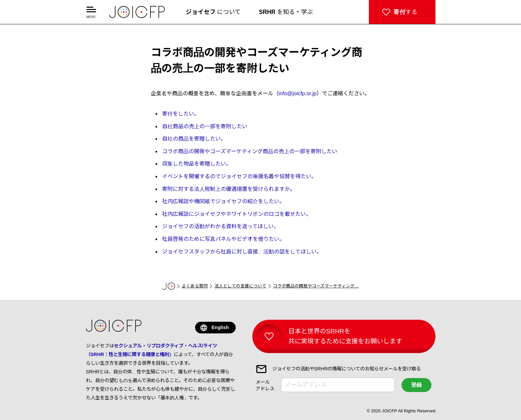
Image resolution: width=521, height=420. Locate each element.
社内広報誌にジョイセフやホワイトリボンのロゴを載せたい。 (237, 214)
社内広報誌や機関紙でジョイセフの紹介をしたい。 (223, 201)
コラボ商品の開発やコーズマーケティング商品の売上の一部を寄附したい (250, 151)
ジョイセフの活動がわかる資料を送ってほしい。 (221, 226)
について (213, 12)
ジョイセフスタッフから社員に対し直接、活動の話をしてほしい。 (242, 252)
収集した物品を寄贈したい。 (197, 164)
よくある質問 (195, 286)
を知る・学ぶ (286, 12)
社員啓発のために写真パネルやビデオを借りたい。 (223, 239)
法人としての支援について (240, 286)
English (220, 327)
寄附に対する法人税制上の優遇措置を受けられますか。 (229, 189)
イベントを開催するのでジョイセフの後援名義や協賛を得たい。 (239, 176)
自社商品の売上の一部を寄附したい (205, 126)
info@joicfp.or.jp (298, 93)
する (405, 12)
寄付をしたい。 (181, 114)
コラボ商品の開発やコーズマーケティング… (316, 286)
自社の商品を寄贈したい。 (194, 139)
